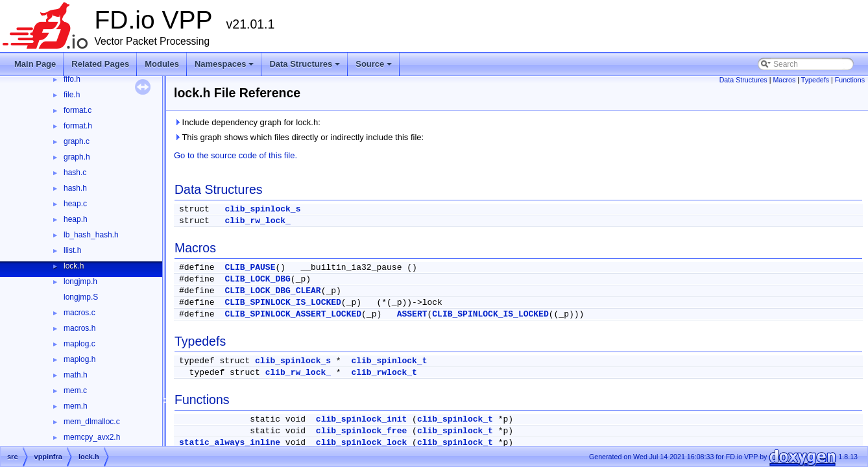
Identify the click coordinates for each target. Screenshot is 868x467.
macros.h (79, 328)
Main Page (35, 64)
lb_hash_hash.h (91, 235)
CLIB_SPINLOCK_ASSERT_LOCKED (293, 314)
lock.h (74, 266)
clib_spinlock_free (361, 431)
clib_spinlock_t (389, 361)
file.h (72, 95)
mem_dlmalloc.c (92, 422)
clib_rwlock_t (384, 373)
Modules (162, 64)
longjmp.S (81, 297)
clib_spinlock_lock (361, 443)
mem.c (75, 390)
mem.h (76, 406)
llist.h (72, 250)
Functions (850, 80)
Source (375, 67)
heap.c (75, 204)
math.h (76, 375)
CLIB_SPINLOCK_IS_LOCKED (283, 303)
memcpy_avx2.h (92, 437)
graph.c (77, 141)
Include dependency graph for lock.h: (247, 122)
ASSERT (412, 314)
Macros (784, 80)
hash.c (75, 173)
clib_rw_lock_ (257, 221)
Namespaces (225, 67)
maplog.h (79, 359)
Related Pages (100, 64)
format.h (78, 126)
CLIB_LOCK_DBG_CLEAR (272, 291)
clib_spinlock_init (361, 419)
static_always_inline (230, 443)
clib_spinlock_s (262, 209)
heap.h (76, 219)
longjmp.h (80, 281)
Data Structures (306, 67)
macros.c (79, 313)
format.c (78, 110)
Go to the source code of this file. (235, 155)
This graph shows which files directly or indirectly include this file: (299, 137)
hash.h (75, 188)
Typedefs (815, 80)
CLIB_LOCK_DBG (257, 279)
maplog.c (79, 344)
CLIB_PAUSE (250, 268)
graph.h (77, 157)
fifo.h (72, 79)
